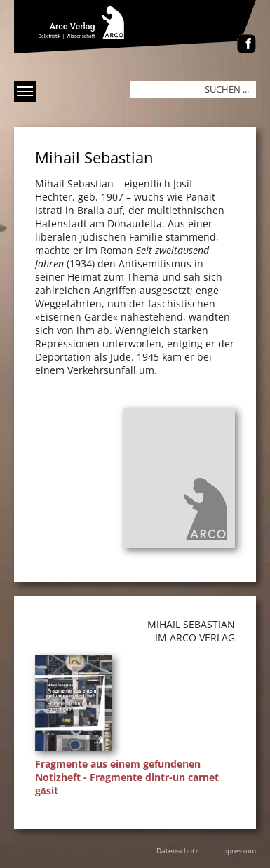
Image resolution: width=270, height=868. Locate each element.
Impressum (237, 850)
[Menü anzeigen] (25, 91)
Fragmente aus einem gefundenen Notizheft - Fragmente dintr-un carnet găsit (127, 777)
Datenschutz (177, 850)
